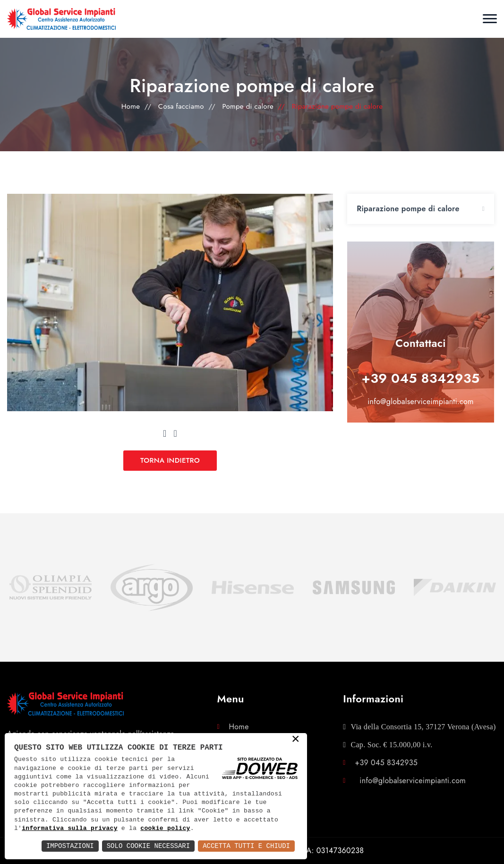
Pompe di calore (248, 106)
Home (131, 106)
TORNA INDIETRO (170, 460)
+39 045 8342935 (421, 378)
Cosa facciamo (181, 106)
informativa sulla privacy (70, 829)
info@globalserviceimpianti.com (421, 402)
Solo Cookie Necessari (148, 846)
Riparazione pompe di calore (408, 209)
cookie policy (165, 829)
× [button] (296, 740)
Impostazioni (70, 846)
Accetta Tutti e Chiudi (246, 846)
